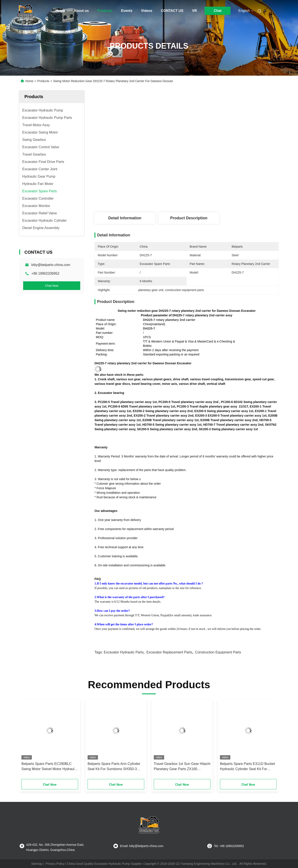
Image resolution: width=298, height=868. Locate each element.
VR (194, 11)
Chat (218, 11)
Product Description (189, 218)
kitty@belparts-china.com (51, 265)
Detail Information (125, 218)
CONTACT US (172, 11)
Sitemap (37, 864)
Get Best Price (211, 198)
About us (81, 11)
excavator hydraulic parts (124, 652)
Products (105, 11)
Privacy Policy (55, 864)
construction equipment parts (218, 652)
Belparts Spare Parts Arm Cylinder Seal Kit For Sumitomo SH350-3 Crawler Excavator (114, 767)
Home (60, 11)
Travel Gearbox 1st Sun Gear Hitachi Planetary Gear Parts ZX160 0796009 (182, 767)
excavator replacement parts (169, 652)
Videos (147, 11)
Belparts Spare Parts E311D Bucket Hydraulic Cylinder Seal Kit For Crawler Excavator (247, 767)
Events (127, 11)
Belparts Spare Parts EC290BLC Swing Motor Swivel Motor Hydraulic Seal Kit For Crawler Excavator (49, 767)
